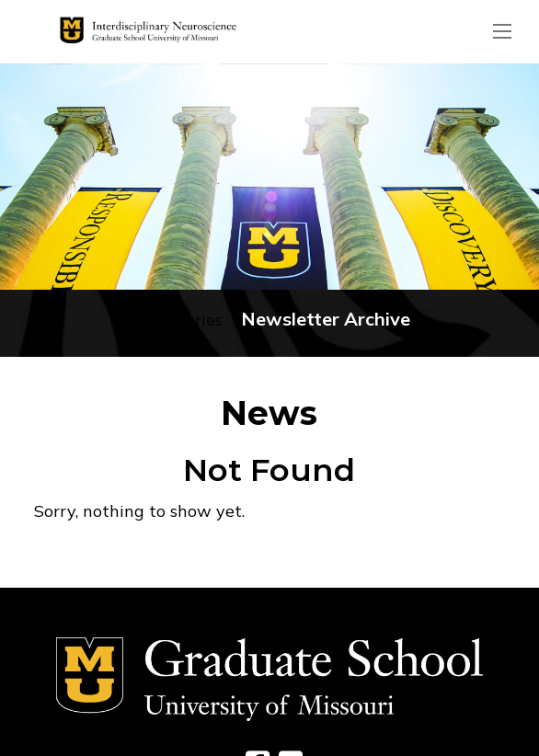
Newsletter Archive (326, 319)
